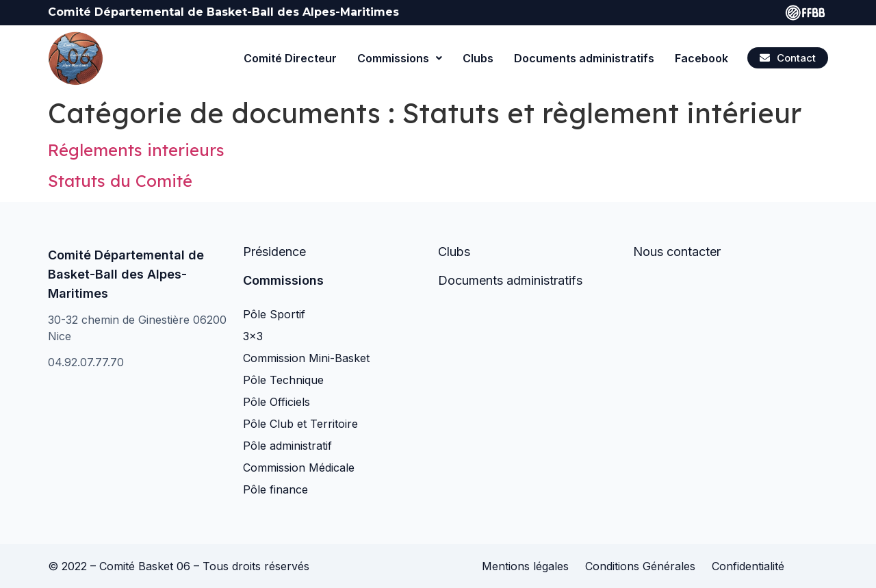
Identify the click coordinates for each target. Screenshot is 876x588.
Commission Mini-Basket (306, 358)
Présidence (274, 252)
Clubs (478, 58)
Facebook (701, 58)
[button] (788, 58)
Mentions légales (525, 566)
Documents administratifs (584, 58)
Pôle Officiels (276, 402)
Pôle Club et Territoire (300, 424)
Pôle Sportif (274, 314)
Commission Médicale (299, 468)
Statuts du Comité (120, 181)
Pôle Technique (283, 380)
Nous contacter (677, 252)
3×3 (253, 336)
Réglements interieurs (136, 150)
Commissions (400, 58)
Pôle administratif (287, 446)
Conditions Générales (640, 566)
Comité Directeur (290, 58)
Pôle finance (275, 489)
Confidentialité (748, 566)
